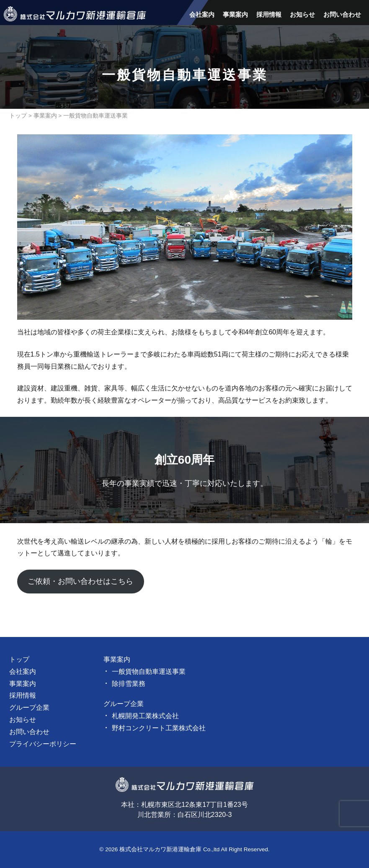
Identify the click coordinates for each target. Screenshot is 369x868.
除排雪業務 (129, 684)
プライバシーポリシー (43, 744)
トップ (18, 116)
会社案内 (202, 14)
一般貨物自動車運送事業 (149, 672)
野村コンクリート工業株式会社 (159, 728)
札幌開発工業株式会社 (145, 716)
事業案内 (235, 14)
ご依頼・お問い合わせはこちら (80, 581)
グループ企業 (29, 707)
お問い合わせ (342, 14)
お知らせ (302, 14)
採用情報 (269, 14)
